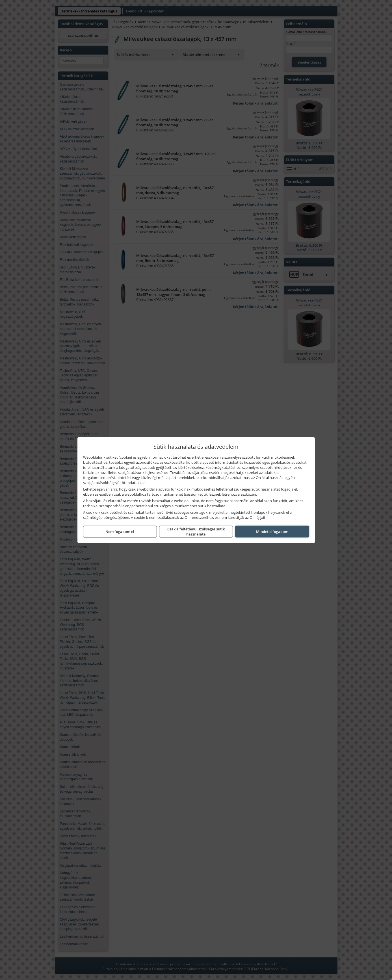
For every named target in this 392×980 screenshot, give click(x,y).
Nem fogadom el (120, 532)
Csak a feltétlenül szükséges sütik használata (196, 532)
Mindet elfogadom (272, 532)
